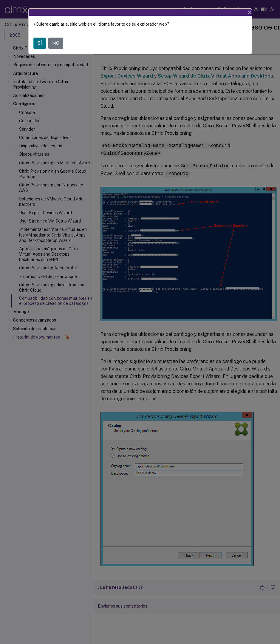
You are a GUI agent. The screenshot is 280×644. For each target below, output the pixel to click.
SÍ (40, 43)
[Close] (250, 12)
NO (56, 43)
